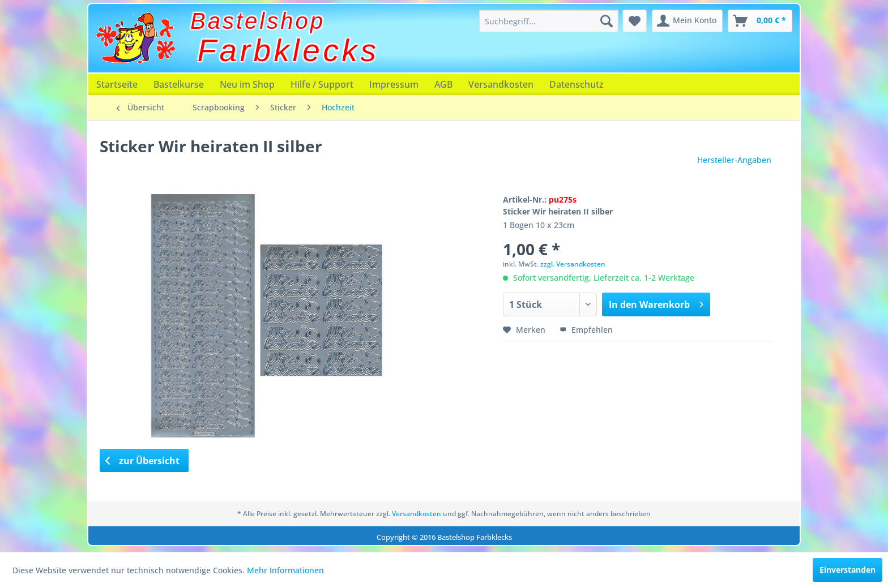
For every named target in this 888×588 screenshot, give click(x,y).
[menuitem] (549, 21)
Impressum (394, 84)
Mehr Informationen (285, 570)
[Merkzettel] (635, 21)
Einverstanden (848, 570)
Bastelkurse (179, 84)
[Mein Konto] (687, 21)
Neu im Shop (247, 84)
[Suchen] (607, 21)
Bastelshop (258, 21)
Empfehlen (586, 330)
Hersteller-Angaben (734, 160)
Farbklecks (289, 50)
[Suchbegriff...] (549, 21)
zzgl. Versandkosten (573, 264)
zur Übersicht (143, 461)
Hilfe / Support (322, 84)
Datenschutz (577, 84)
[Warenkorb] (760, 21)
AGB (443, 84)
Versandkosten (501, 84)
